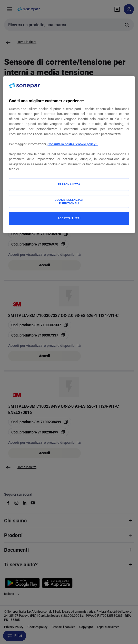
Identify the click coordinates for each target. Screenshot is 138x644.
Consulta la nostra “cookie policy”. (73, 144)
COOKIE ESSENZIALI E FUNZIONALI (69, 201)
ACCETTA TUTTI (69, 218)
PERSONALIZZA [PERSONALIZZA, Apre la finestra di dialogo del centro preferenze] (69, 184)
